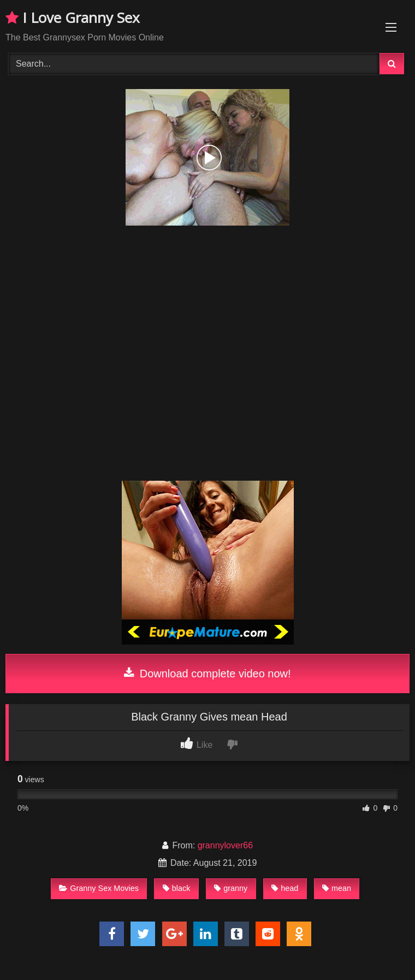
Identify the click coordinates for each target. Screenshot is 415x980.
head (285, 888)
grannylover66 (225, 845)
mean (337, 888)
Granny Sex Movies (99, 888)
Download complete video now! (207, 674)
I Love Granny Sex (73, 17)
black (177, 888)
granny (231, 888)
